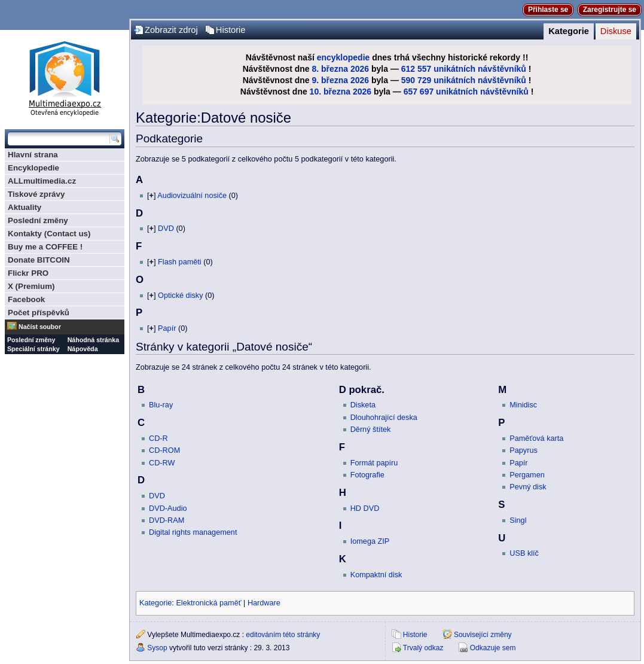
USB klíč (524, 553)
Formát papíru (374, 463)
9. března (330, 80)
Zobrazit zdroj (171, 30)
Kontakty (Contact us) (49, 234)
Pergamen (527, 475)
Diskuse (616, 31)
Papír (167, 328)
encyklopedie (344, 57)
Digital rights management (193, 532)
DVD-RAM (167, 520)
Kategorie (569, 31)
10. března (330, 92)
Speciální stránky (33, 349)
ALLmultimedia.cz (42, 181)
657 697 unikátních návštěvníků (466, 92)
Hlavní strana (33, 155)
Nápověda (83, 349)
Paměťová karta (536, 438)
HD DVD (365, 508)
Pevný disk (528, 487)
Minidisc (523, 405)
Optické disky (180, 296)
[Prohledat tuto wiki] (59, 139)
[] (151, 196)
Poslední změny (38, 220)
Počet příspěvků (39, 313)
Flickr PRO (28, 273)
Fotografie (367, 475)
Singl (518, 520)
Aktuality (25, 207)
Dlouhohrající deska (384, 418)
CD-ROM (164, 450)
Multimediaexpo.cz (65, 77)
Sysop (157, 648)
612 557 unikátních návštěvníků (464, 69)
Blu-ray (161, 405)
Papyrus (524, 450)
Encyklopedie (33, 168)
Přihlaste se (548, 10)
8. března (330, 69)
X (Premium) (31, 286)
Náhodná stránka (93, 340)
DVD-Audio (168, 508)
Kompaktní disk (376, 575)
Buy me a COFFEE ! (45, 247)
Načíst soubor (40, 327)
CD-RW (162, 463)
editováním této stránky (283, 635)
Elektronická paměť (208, 603)
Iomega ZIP (370, 541)
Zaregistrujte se (610, 10)
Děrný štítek (371, 430)
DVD (166, 229)
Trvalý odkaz (423, 648)
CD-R (158, 438)
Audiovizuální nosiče (192, 196)
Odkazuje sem (493, 648)
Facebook (26, 299)
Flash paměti (180, 262)
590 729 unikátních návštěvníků (464, 80)
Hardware (264, 603)
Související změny (483, 635)
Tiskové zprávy (36, 194)
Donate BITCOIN (39, 260)
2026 (360, 69)
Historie (231, 30)
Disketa (363, 405)
